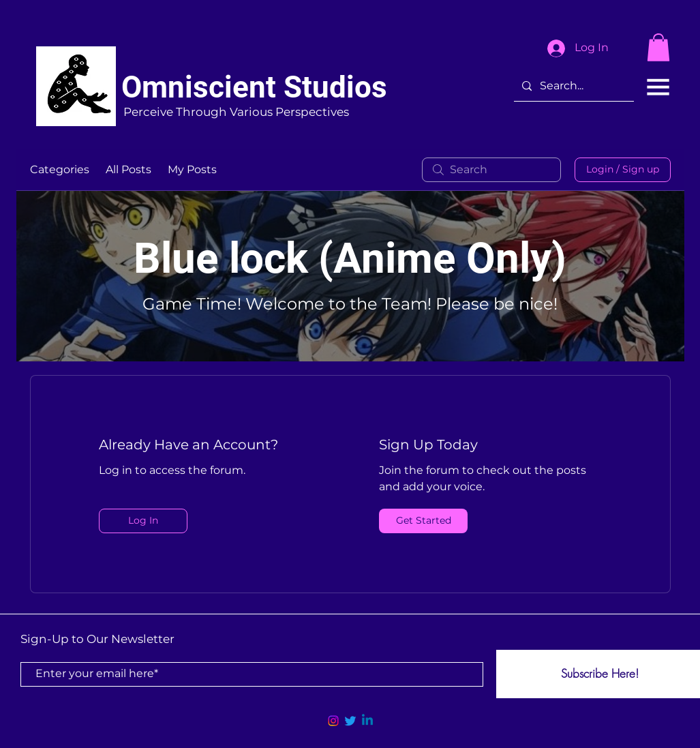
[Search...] (573, 87)
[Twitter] (350, 721)
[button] (658, 47)
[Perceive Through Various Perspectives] (237, 113)
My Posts (192, 169)
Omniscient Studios (254, 87)
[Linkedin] (367, 721)
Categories (60, 169)
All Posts (128, 169)
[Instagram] (333, 721)
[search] (491, 170)
